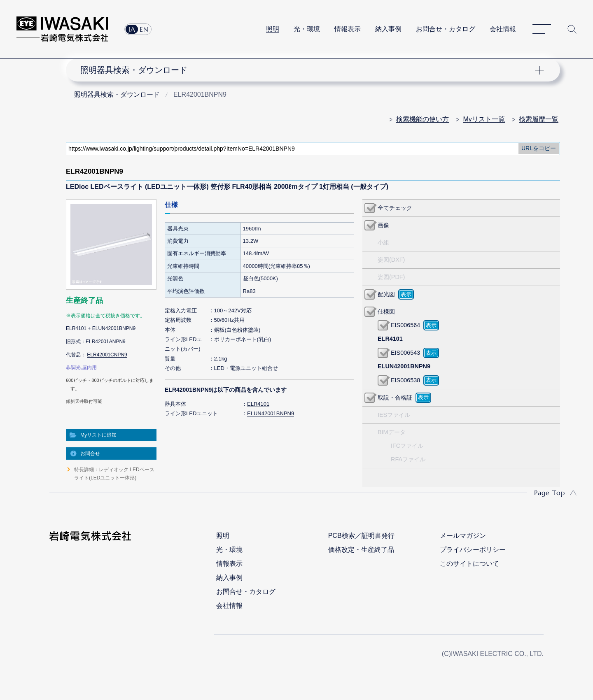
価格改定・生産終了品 (361, 550)
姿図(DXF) (391, 260)
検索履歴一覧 (539, 119)
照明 (273, 29)
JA (132, 29)
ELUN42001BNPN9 (271, 413)
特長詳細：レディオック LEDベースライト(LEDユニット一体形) (114, 474)
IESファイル (394, 415)
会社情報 (503, 29)
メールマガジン (463, 536)
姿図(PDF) (391, 277)
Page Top (550, 493)
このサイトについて (469, 564)
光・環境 (307, 29)
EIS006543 (405, 353)
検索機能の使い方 (423, 119)
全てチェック (395, 208)
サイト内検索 (572, 29)
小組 (383, 242)
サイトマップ (542, 29)
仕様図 (386, 312)
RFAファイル (408, 459)
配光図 (386, 294)
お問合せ (90, 453)
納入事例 (388, 29)
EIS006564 (405, 325)
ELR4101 (258, 404)
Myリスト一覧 (484, 119)
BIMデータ (392, 432)
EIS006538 (405, 380)
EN (144, 29)
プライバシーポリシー (473, 550)
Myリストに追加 (98, 435)
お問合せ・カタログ (446, 29)
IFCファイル (407, 446)
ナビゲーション (308, 70)
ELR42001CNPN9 (107, 355)
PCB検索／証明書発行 (361, 536)
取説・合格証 (395, 398)
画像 (383, 225)
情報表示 (348, 29)
